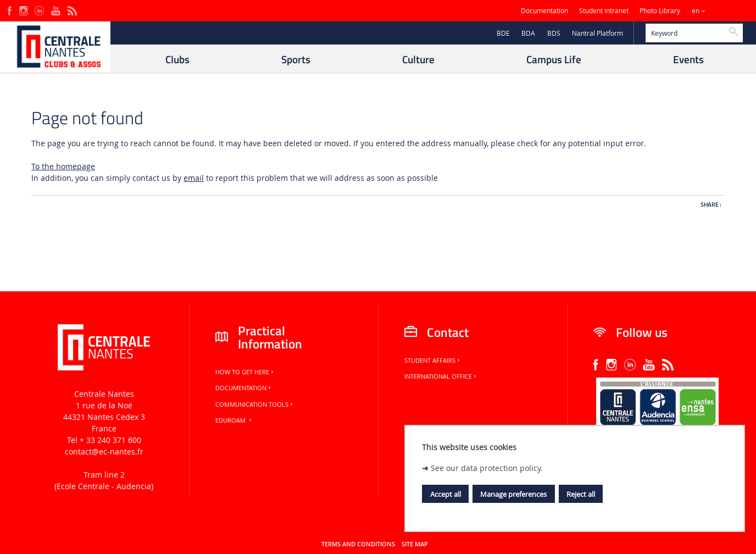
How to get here (245, 372)
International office (441, 376)
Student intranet (604, 11)
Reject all (581, 494)
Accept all (446, 494)
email (194, 178)
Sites (726, 11)
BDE (503, 33)
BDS (554, 33)
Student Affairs (433, 361)
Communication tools (255, 405)
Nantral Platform (597, 33)
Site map (415, 544)
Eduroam (234, 420)
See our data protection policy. (487, 468)
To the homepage (63, 166)
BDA (528, 33)
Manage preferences (513, 494)
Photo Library (660, 11)
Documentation (544, 11)
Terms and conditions (358, 544)
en (696, 11)
